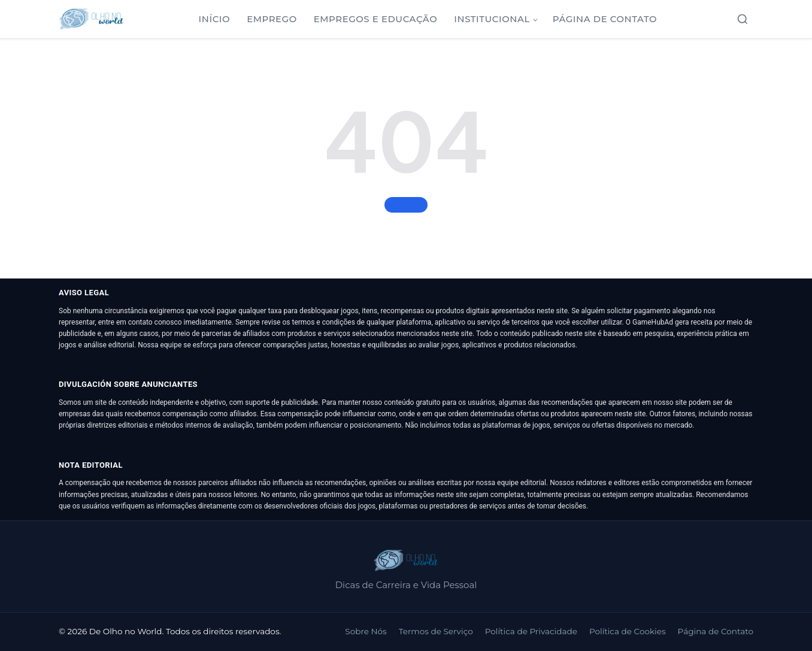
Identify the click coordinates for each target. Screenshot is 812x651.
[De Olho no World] (91, 19)
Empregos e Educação (376, 19)
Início (215, 19)
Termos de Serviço (436, 631)
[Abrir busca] (743, 19)
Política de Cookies (628, 631)
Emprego (272, 19)
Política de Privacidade (531, 631)
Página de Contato (605, 19)
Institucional (492, 19)
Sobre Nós (366, 631)
